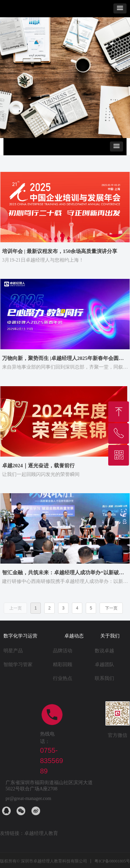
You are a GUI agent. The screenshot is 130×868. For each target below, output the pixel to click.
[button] (120, 8)
